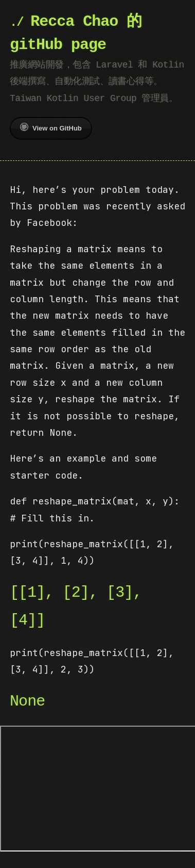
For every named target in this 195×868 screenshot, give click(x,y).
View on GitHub (51, 127)
